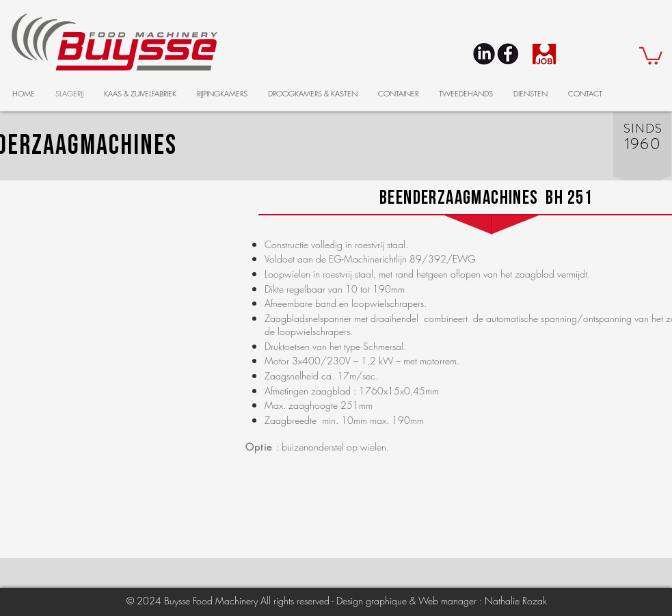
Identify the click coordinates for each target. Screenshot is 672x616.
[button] (651, 55)
